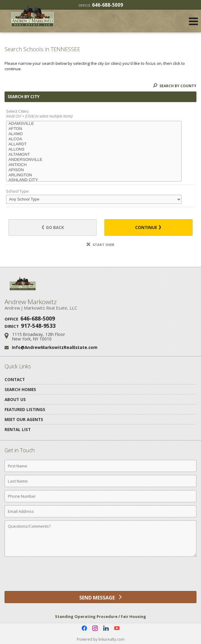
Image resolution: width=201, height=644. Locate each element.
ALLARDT (94, 144)
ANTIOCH (94, 165)
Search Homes (20, 389)
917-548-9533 (38, 326)
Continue (148, 227)
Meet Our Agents (24, 419)
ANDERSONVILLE (94, 160)
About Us (15, 399)
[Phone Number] (101, 496)
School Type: (18, 191)
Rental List (18, 429)
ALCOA (94, 139)
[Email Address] (101, 511)
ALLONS (94, 149)
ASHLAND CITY (94, 180)
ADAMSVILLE (94, 124)
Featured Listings (25, 409)
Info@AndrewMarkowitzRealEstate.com (55, 347)
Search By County (175, 86)
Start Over (101, 245)
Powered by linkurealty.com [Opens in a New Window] (101, 639)
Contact (15, 379)
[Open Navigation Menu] (193, 21)
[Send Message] (101, 597)
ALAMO (94, 134)
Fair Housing (133, 616)
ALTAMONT (94, 155)
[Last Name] (101, 481)
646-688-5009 (101, 5)
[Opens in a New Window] (84, 628)
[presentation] (101, 576)
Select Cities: (101, 114)
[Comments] (101, 539)
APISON (94, 170)
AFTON (94, 129)
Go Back (53, 227)
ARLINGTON (94, 175)
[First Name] (101, 466)
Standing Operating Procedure (86, 616)
